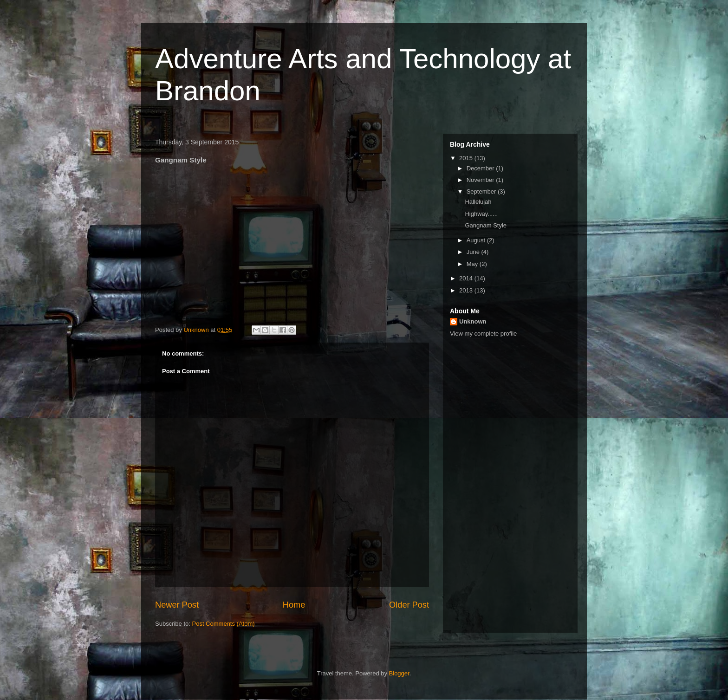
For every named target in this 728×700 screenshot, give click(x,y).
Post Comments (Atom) (224, 624)
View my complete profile (483, 334)
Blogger (399, 673)
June (474, 252)
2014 (467, 278)
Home (294, 605)
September (482, 191)
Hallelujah (478, 202)
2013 (467, 290)
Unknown (473, 321)
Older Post (409, 605)
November (481, 180)
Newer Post (177, 605)
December (481, 168)
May (473, 264)
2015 (467, 158)
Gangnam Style (486, 225)
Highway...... (481, 214)
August (477, 240)
